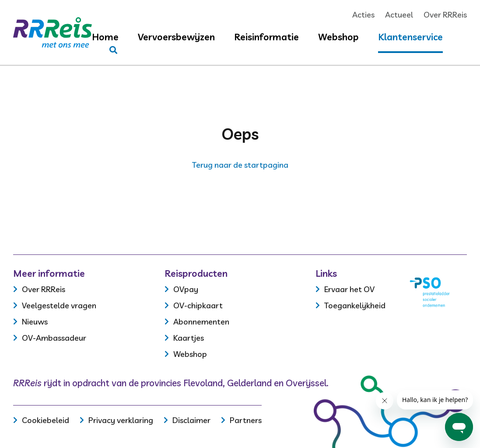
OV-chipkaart (198, 305)
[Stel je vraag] (113, 50)
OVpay (186, 289)
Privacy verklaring (121, 420)
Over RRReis (445, 15)
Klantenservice (410, 37)
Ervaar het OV (349, 289)
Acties (363, 15)
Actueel (399, 15)
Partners (246, 420)
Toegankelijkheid (355, 305)
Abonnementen (201, 322)
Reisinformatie (266, 37)
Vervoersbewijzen (176, 37)
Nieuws (35, 322)
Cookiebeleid (46, 420)
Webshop (338, 37)
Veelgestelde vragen (59, 305)
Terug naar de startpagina (240, 165)
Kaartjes (189, 338)
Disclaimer (191, 420)
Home (105, 37)
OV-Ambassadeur (54, 338)
